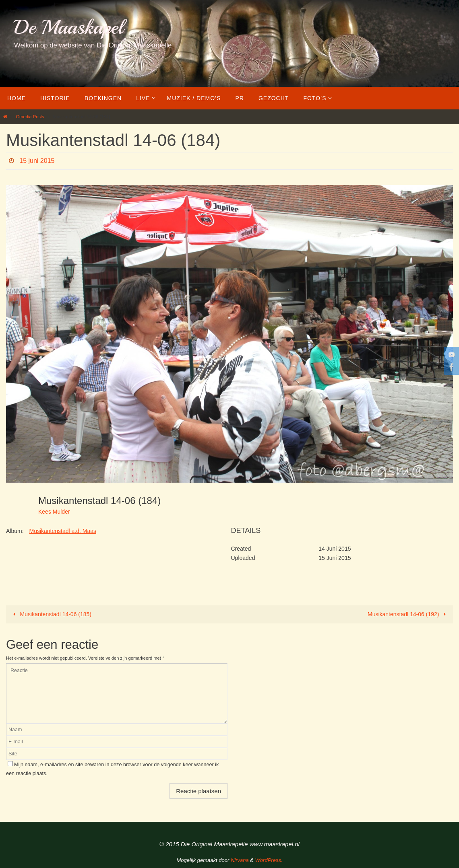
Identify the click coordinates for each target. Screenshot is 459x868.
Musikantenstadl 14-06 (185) (51, 614)
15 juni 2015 (37, 161)
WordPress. (269, 860)
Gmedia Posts (30, 117)
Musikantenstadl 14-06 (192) (408, 614)
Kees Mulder (54, 512)
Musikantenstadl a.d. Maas (63, 531)
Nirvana (240, 860)
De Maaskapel (69, 27)
